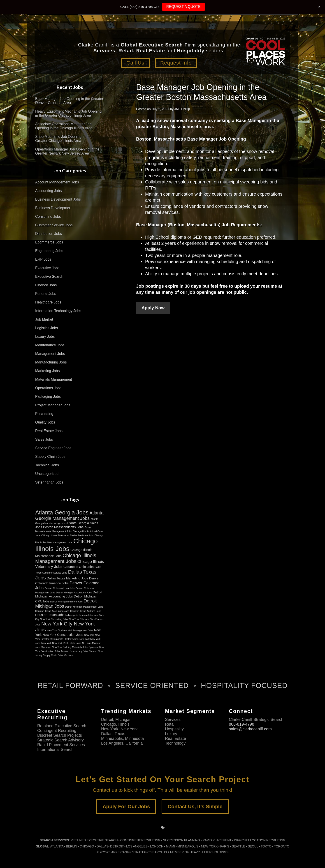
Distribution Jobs (49, 234)
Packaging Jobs (48, 397)
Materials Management (54, 379)
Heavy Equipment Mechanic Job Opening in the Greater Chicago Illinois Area (68, 113)
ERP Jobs (43, 259)
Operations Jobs (48, 388)
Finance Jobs (46, 285)
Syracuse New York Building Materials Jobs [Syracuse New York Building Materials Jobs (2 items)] (64, 647)
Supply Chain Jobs (50, 457)
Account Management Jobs (57, 182)
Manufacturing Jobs (51, 362)
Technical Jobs (47, 465)
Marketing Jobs (48, 371)
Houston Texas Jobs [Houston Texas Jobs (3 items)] (50, 615)
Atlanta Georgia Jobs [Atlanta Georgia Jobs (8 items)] (62, 512)
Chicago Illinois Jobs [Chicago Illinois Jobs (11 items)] (66, 545)
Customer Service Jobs (54, 225)
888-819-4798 (241, 724)
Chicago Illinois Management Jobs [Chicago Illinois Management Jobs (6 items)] (66, 558)
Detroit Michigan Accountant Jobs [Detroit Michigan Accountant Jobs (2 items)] (74, 593)
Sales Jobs (44, 439)
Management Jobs (50, 354)
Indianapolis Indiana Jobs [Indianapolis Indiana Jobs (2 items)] (79, 615)
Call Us (135, 63)
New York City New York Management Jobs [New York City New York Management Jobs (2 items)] (70, 630)
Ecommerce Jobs (49, 242)
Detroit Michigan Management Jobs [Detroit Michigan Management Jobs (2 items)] (84, 607)
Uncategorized (47, 474)
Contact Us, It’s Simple (195, 807)
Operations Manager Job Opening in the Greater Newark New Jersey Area (67, 151)
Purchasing (44, 414)
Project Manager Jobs (53, 405)
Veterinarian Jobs (49, 482)
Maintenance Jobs (50, 345)
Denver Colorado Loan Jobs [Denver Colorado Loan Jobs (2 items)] (59, 588)
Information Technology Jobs (58, 311)
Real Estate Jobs (49, 431)
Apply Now (153, 308)
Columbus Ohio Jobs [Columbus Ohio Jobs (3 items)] (79, 567)
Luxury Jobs (45, 337)
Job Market (44, 319)
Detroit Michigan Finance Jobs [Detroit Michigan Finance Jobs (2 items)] (66, 602)
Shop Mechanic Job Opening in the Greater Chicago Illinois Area (63, 139)
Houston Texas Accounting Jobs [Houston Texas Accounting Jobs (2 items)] (52, 611)
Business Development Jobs (58, 199)
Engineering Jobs (49, 251)
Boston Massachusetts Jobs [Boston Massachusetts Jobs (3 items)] (63, 527)
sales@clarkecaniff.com (250, 729)
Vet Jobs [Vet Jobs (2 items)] (69, 655)
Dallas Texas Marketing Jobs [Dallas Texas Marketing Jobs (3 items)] (67, 578)
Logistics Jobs (47, 328)
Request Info (176, 63)
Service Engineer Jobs (53, 448)
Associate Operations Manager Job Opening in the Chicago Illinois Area (64, 126)
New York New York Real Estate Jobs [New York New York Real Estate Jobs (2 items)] (61, 643)
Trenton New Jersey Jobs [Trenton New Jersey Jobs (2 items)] (74, 651)
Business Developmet (53, 208)
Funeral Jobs (46, 294)
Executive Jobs (47, 268)
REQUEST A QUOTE (183, 7)
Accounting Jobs (48, 191)
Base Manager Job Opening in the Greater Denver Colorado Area (69, 101)
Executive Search (49, 277)
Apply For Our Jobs (126, 807)
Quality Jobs (45, 422)
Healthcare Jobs (48, 302)
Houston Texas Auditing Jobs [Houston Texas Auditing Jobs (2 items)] (86, 611)
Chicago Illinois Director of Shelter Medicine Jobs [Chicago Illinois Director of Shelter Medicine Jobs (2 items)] (67, 535)
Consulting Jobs (48, 216)
